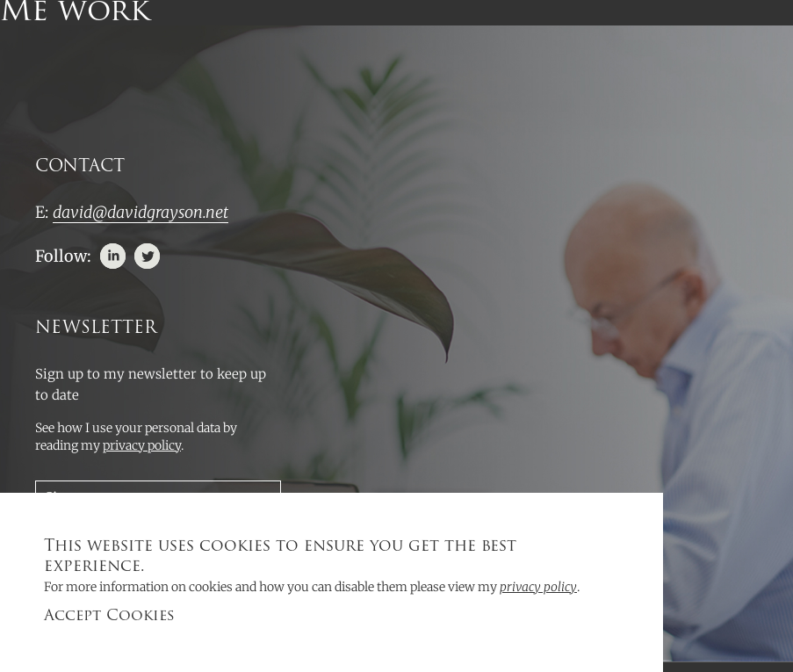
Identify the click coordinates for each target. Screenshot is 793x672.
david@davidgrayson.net (141, 212)
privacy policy (538, 587)
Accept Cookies (109, 616)
